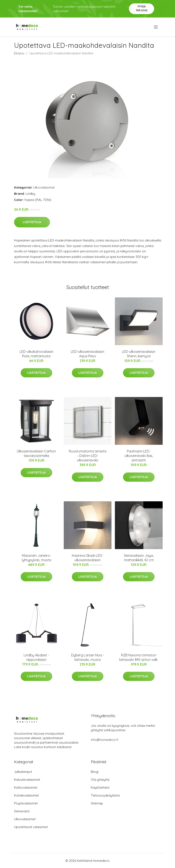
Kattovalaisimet (26, 787)
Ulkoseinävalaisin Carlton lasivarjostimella (36, 453)
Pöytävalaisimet (26, 803)
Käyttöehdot (100, 787)
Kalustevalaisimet (27, 780)
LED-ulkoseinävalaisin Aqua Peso (87, 354)
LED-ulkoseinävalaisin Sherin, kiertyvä (139, 354)
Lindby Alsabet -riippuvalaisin (36, 657)
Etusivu (19, 53)
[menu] (156, 27)
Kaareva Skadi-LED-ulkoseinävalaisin (87, 558)
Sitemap (97, 803)
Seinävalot (22, 811)
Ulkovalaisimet (44, 187)
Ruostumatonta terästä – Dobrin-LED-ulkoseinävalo (88, 456)
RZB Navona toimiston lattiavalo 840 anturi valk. (139, 657)
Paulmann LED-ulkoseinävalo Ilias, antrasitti (139, 456)
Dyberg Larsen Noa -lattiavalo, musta (88, 657)
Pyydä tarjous (142, 8)
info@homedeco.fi (105, 740)
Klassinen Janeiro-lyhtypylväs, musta (36, 558)
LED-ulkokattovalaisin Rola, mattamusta (36, 354)
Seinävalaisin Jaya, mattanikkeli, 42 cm (139, 558)
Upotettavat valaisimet (31, 827)
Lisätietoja (32, 222)
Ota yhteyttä (100, 780)
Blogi (95, 772)
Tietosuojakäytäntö (105, 795)
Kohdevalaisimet (26, 795)
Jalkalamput (23, 772)
